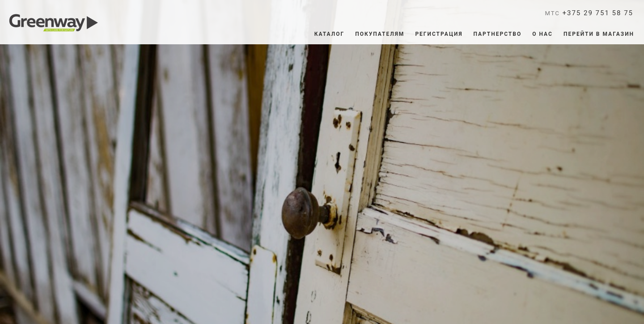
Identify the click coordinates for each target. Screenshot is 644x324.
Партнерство (498, 34)
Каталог (330, 34)
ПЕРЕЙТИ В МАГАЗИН (599, 34)
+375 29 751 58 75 (589, 13)
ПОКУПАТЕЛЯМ (380, 34)
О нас (542, 34)
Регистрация (439, 34)
